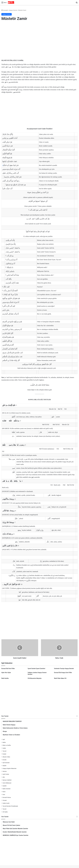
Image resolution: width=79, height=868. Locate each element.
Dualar (4, 754)
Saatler (5, 786)
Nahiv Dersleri (6, 789)
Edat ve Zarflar (7, 745)
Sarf (4, 739)
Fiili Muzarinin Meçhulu (35, 678)
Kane (4, 792)
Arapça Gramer (13, 10)
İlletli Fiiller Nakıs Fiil (60, 678)
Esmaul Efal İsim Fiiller (8, 669)
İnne (4, 794)
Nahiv (4, 742)
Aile (4, 777)
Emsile (4, 760)
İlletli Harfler (5, 678)
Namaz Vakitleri (7, 780)
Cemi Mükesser (7, 783)
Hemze (5, 771)
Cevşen (5, 800)
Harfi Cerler (6, 774)
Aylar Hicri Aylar (6, 673)
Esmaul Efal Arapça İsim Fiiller (63, 673)
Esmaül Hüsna (7, 797)
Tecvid (4, 751)
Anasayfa (5, 10)
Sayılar (4, 766)
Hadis (4, 748)
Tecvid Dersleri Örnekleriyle (10, 806)
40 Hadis (5, 812)
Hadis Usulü (6, 803)
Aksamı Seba (6, 757)
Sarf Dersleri (6, 763)
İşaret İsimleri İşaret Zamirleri (36, 669)
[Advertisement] (39, 38)
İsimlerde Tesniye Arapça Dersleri (64, 669)
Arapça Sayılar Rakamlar (9, 768)
